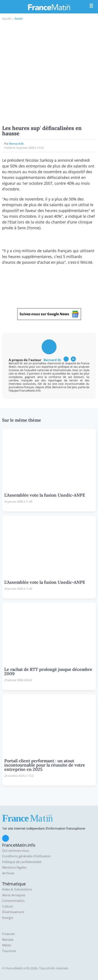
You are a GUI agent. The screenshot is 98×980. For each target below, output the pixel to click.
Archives (8, 873)
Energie (8, 918)
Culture (7, 906)
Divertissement (13, 912)
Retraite (8, 940)
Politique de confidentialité (22, 862)
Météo (7, 945)
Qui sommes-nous (16, 851)
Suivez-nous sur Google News (49, 314)
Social (19, 19)
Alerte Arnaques (14, 895)
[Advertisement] (49, 72)
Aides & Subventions (17, 889)
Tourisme (9, 951)
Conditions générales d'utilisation (26, 856)
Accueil (6, 19)
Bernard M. (17, 144)
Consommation (13, 901)
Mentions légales (14, 867)
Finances (9, 934)
